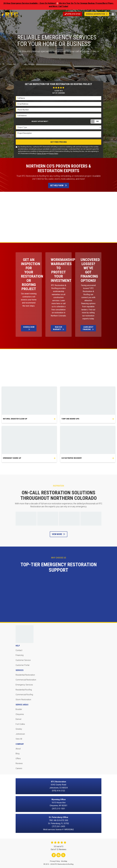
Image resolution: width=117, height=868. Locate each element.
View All (19, 739)
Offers (18, 759)
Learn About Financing (88, 328)
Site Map (64, 861)
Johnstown (20, 734)
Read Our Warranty (59, 328)
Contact (19, 650)
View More (59, 534)
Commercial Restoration (26, 680)
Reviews (19, 763)
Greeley (19, 729)
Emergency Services (24, 685)
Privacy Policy (54, 154)
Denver (19, 719)
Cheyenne (20, 714)
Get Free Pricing (59, 142)
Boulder (19, 709)
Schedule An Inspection (97, 14)
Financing (20, 655)
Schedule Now (29, 328)
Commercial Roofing (24, 695)
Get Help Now (59, 185)
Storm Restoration (23, 700)
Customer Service (23, 660)
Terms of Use (41, 154)
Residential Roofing (24, 690)
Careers (19, 768)
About (18, 749)
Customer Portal (22, 665)
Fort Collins (20, 724)
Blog (18, 754)
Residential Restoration (25, 675)
